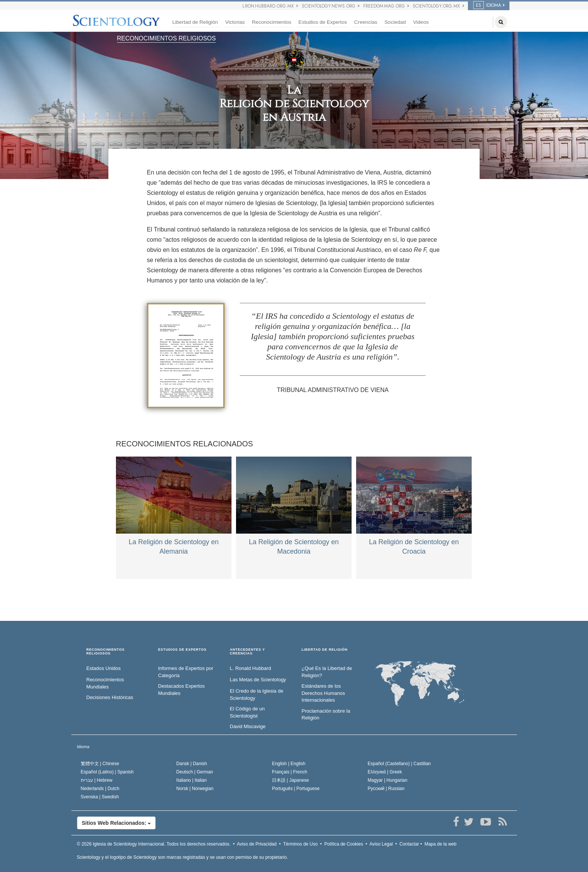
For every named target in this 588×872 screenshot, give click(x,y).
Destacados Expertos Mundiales (182, 690)
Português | (296, 789)
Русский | (386, 789)
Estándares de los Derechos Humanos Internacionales (323, 693)
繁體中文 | (100, 764)
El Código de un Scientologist (248, 712)
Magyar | (388, 780)
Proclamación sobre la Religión (326, 715)
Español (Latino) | (107, 772)
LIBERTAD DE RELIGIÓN (325, 650)
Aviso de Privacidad (257, 844)
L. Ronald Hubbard (251, 668)
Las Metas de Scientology (258, 680)
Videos (421, 22)
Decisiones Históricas (110, 697)
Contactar (409, 844)
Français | (289, 772)
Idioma (83, 747)
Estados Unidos (104, 668)
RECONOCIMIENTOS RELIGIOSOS (167, 38)
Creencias (366, 22)
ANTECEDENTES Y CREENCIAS (248, 652)
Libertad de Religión (195, 22)
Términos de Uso (300, 844)
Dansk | (192, 764)
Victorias (235, 22)
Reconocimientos (272, 22)
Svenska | (100, 797)
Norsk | (195, 789)
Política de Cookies (344, 844)
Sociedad (395, 22)
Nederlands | (100, 789)
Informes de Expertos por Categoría (186, 672)
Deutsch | (195, 772)
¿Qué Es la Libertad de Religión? (327, 672)
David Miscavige (248, 726)
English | (289, 764)
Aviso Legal (381, 844)
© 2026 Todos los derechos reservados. (154, 844)
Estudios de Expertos (323, 22)
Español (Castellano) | (399, 764)
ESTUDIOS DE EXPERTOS (182, 650)
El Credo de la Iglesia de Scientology (257, 695)
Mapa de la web (441, 844)
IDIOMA (487, 5)
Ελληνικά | (385, 772)
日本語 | (290, 780)
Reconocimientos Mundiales (105, 683)
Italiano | (192, 780)
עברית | (97, 780)
